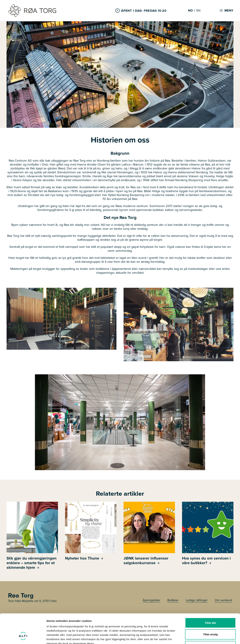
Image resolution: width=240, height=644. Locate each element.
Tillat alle (210, 597)
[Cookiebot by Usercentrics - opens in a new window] (23, 637)
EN (198, 11)
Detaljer (189, 637)
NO (190, 11)
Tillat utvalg (210, 609)
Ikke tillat (210, 621)
